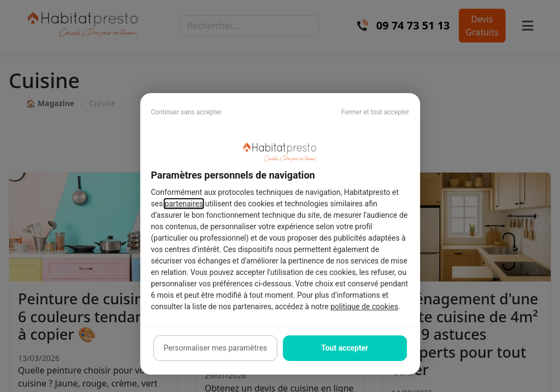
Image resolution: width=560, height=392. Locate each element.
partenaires (184, 204)
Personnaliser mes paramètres (215, 348)
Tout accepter (344, 348)
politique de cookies (364, 307)
